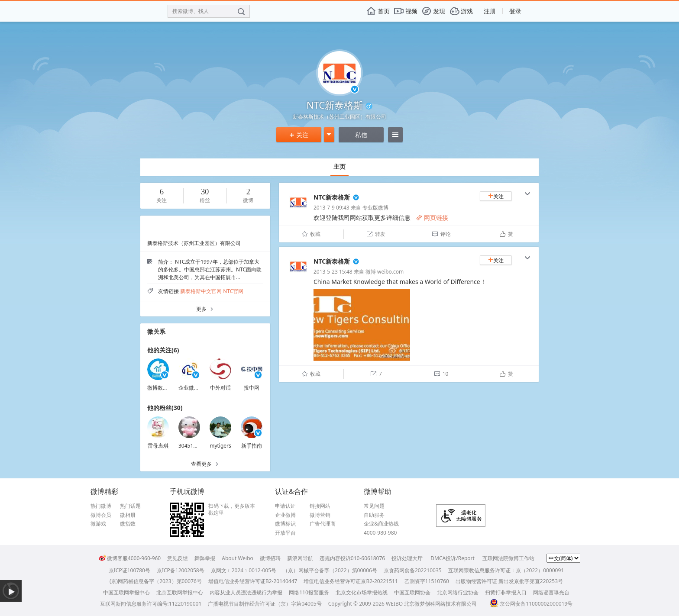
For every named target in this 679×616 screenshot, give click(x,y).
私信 (361, 135)
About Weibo (238, 558)
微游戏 (98, 524)
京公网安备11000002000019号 (531, 604)
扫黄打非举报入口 (506, 592)
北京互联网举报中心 (180, 592)
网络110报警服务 (309, 592)
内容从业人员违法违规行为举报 (246, 592)
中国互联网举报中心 (126, 592)
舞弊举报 (205, 558)
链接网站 (320, 506)
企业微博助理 (194, 388)
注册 (490, 11)
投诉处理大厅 (407, 558)
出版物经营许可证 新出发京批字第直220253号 (509, 581)
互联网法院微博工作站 (508, 558)
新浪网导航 (300, 558)
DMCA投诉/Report (453, 558)
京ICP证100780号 (129, 570)
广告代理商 (323, 524)
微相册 (128, 515)
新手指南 (252, 446)
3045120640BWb (199, 446)
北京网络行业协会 (458, 592)
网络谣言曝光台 (551, 592)
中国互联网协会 (412, 592)
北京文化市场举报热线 (362, 592)
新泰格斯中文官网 (201, 291)
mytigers (220, 446)
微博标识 (285, 524)
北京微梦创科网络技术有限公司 (440, 604)
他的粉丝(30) (165, 408)
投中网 (252, 388)
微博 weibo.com (385, 272)
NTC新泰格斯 (332, 197)
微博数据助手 (163, 388)
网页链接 (432, 218)
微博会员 (101, 515)
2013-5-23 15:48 (333, 272)
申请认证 (285, 506)
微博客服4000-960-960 (130, 558)
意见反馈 (178, 558)
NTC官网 (233, 291)
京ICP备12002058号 (181, 570)
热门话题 (130, 506)
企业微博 (285, 515)
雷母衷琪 (158, 446)
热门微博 (101, 506)
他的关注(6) (163, 350)
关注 (299, 135)
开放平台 (285, 533)
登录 (515, 11)
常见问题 (374, 506)
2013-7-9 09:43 (331, 208)
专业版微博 (375, 208)
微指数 (128, 524)
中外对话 (220, 388)
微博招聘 (270, 558)
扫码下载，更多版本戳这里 (232, 509)
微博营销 (320, 515)
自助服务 (374, 515)
